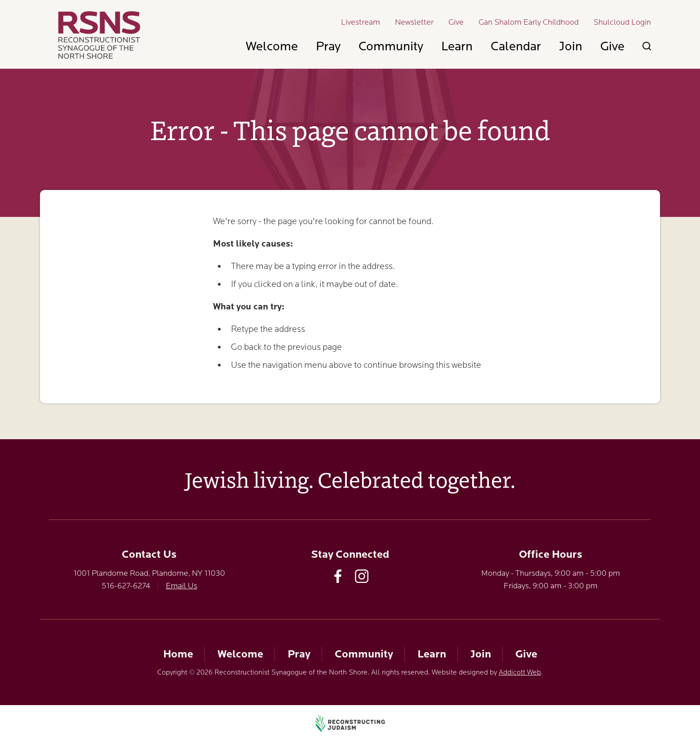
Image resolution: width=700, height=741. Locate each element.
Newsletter (414, 22)
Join (571, 46)
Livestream (361, 22)
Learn (457, 46)
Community (391, 46)
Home (178, 654)
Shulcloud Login (622, 22)
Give (456, 22)
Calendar (516, 46)
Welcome (272, 46)
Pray (328, 46)
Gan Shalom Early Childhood (529, 22)
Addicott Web (520, 672)
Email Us (182, 586)
